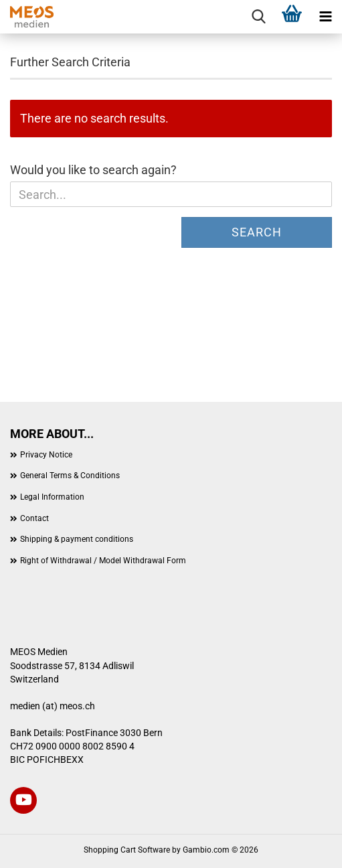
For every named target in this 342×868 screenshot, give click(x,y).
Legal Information (52, 497)
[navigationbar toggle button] (325, 17)
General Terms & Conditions (70, 476)
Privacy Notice (46, 455)
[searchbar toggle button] (258, 17)
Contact (34, 518)
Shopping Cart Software (127, 850)
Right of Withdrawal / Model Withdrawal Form (103, 561)
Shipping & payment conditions (77, 539)
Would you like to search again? (93, 170)
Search (257, 232)
